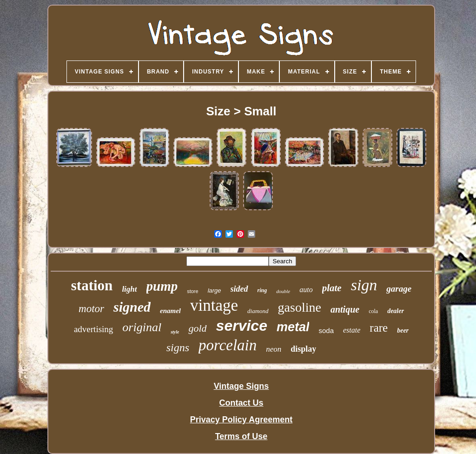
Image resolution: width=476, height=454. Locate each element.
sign (364, 285)
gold (197, 328)
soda (326, 330)
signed (132, 307)
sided (239, 289)
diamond (258, 311)
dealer (396, 311)
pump (162, 286)
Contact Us (241, 403)
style (175, 332)
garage (399, 289)
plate (332, 288)
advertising (93, 329)
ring (262, 290)
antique (345, 309)
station (92, 285)
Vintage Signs (241, 386)
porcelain (228, 345)
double (283, 291)
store (192, 291)
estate (352, 330)
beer (403, 330)
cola (373, 311)
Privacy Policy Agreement (241, 420)
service (242, 326)
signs (178, 347)
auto (306, 290)
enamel (170, 311)
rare (379, 328)
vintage (214, 305)
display (303, 349)
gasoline (300, 307)
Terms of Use (241, 436)
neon (274, 349)
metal (293, 327)
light (129, 289)
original (142, 327)
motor (91, 309)
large (215, 290)
